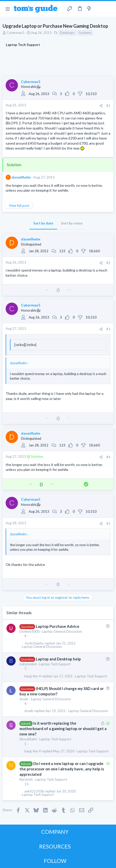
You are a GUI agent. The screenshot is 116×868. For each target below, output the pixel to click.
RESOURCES (55, 846)
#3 (108, 329)
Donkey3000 (29, 631)
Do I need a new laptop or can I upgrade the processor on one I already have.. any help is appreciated (62, 769)
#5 (108, 524)
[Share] (101, 106)
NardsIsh (26, 779)
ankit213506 (34, 791)
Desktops (67, 33)
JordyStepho (34, 643)
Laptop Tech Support (55, 664)
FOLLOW (55, 861)
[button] (8, 9)
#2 (108, 263)
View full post (19, 206)
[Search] (109, 9)
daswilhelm (21, 177)
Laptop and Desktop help (58, 659)
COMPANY (55, 832)
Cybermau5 (15, 33)
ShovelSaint (28, 739)
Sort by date (43, 223)
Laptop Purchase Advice (58, 626)
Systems (85, 33)
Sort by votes (72, 223)
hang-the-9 (33, 676)
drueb (24, 699)
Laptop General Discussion (62, 631)
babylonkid (28, 664)
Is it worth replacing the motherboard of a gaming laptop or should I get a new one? (63, 729)
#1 (108, 106)
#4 (108, 457)
